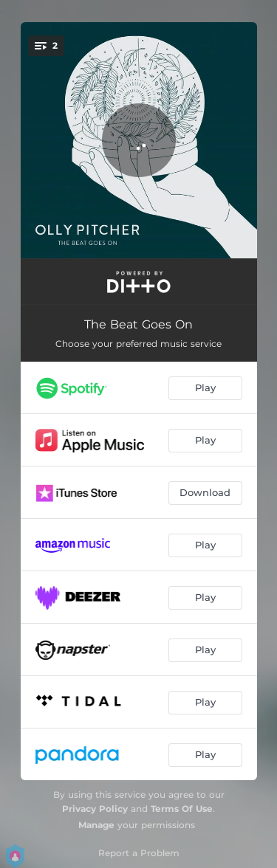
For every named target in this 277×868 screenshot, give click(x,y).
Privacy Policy (95, 809)
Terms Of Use (182, 809)
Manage (96, 825)
